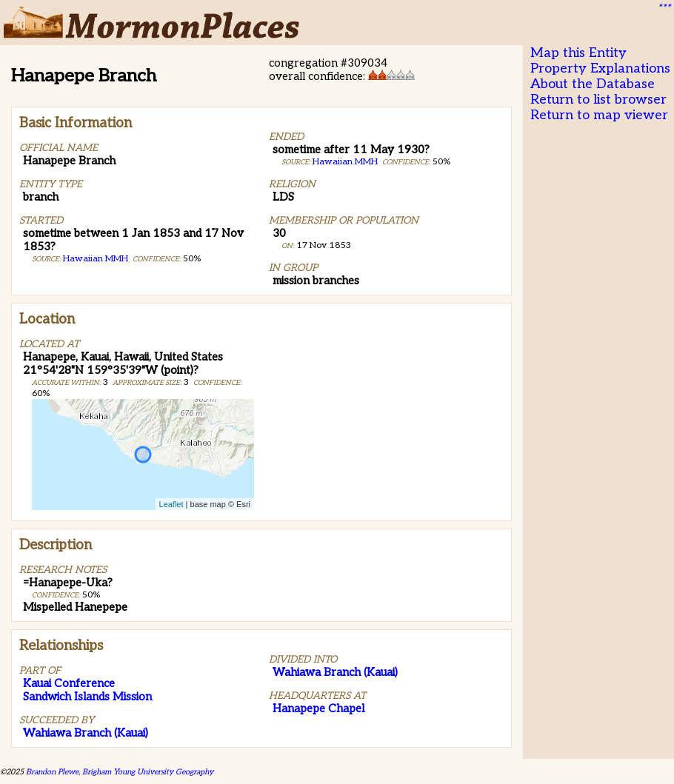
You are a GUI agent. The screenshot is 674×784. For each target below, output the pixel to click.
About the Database (593, 84)
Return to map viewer (599, 115)
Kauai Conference (69, 683)
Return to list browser (598, 100)
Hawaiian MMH (96, 259)
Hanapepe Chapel (318, 708)
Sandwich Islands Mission (87, 697)
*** (664, 8)
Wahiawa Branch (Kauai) (86, 733)
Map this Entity (578, 53)
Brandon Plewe (52, 772)
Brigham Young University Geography (148, 772)
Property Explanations (600, 68)
